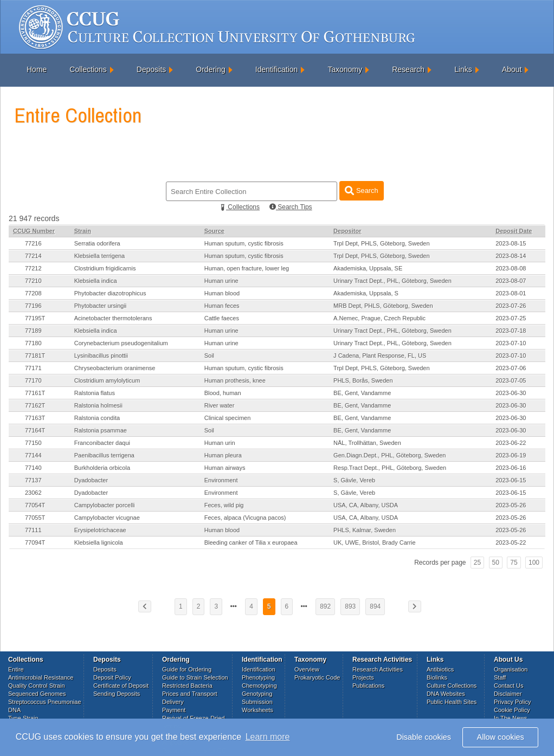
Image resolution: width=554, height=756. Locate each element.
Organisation (511, 669)
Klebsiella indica (96, 281)
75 (514, 563)
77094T (35, 542)
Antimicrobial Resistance (41, 677)
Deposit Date (514, 231)
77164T (35, 430)
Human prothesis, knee (235, 380)
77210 (33, 281)
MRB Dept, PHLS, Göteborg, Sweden (383, 306)
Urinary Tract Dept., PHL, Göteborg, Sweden (392, 281)
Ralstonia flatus (95, 393)
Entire (16, 669)
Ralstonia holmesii (98, 405)
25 (477, 563)
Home (37, 69)
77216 (33, 243)
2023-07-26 (511, 306)
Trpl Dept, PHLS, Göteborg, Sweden (382, 243)
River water (220, 405)
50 (496, 563)
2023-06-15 (511, 480)
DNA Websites (446, 694)
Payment (174, 710)
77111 (33, 530)
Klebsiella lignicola (99, 542)
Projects (363, 677)
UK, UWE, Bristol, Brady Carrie (375, 542)
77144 (33, 455)
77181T (35, 356)
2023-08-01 (511, 293)
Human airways (225, 468)
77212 (33, 268)
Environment (221, 480)
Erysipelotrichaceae (100, 530)
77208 (33, 293)
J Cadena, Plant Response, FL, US (380, 356)
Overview (307, 669)
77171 (33, 368)
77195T (35, 318)
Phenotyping (258, 677)
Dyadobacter (91, 480)
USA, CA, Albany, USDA (366, 505)
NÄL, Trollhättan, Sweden (367, 443)
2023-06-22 (511, 443)
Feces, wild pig (224, 505)
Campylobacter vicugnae (107, 518)
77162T (35, 405)
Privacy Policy (512, 702)
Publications (368, 686)
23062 (33, 493)
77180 (33, 343)
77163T (35, 418)
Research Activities (378, 669)
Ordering (210, 69)
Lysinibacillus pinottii (101, 356)
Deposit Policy (112, 677)
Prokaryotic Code (317, 677)
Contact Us (508, 686)
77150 (33, 443)
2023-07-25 (511, 318)
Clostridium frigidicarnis (105, 268)
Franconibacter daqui (102, 443)
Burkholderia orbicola (102, 468)
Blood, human (223, 393)
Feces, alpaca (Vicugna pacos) (245, 518)
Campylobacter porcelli (105, 505)
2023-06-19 (511, 455)
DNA (14, 710)
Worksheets (257, 710)
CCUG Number (34, 231)
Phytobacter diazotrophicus (110, 293)
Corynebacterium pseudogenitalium (121, 343)
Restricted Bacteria (187, 686)
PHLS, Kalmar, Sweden (365, 530)
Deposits (151, 69)
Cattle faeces (222, 318)
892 (325, 606)
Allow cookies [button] (501, 737)
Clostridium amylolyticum (107, 380)
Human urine (221, 281)
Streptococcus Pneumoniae (45, 702)
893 (350, 606)
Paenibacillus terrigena (104, 455)
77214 (33, 256)
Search (361, 190)
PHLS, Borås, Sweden (363, 380)
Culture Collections (452, 686)
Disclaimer (508, 694)
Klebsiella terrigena (100, 256)
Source (214, 231)
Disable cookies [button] (424, 737)
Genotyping (257, 694)
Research (408, 69)
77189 (33, 331)
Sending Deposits (117, 694)
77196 (33, 306)
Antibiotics (440, 669)
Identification (277, 69)
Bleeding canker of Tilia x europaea (251, 542)
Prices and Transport (190, 694)
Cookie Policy (512, 710)
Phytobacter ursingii (101, 306)
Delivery (173, 702)
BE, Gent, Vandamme (362, 393)
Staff (500, 677)
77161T (35, 393)
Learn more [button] (268, 737)
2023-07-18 (511, 331)
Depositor (347, 231)
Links (463, 69)
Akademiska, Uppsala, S (366, 293)
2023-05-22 (511, 542)
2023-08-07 (511, 281)
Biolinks (437, 677)
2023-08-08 (511, 268)
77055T (35, 518)
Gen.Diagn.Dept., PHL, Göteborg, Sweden (389, 455)
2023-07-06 (511, 368)
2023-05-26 (511, 505)
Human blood (222, 293)
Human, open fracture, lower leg (247, 268)
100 (534, 563)
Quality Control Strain (37, 686)
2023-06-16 (511, 468)
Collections (88, 69)
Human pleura (223, 455)
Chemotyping (259, 686)
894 (375, 606)
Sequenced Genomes (37, 694)
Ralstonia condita (97, 418)
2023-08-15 (511, 243)
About (512, 69)
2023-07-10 (511, 343)
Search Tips (291, 207)
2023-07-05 (511, 380)
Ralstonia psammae (101, 430)
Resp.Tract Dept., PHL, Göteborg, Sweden (390, 468)
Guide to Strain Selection (195, 677)
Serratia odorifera (97, 243)
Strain (83, 231)
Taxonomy (345, 69)
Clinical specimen (228, 418)
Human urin (220, 443)
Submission (257, 702)
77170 (33, 380)
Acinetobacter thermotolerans (113, 318)
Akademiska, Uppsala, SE (368, 268)
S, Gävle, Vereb (354, 480)
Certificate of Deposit (121, 686)
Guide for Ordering (187, 669)
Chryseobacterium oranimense (115, 368)
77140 (33, 468)
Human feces (222, 306)
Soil (209, 356)
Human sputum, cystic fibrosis (244, 243)
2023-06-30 (511, 393)
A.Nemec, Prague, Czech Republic (379, 318)
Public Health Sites (452, 702)
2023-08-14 (511, 256)
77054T (35, 505)
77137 (33, 480)
